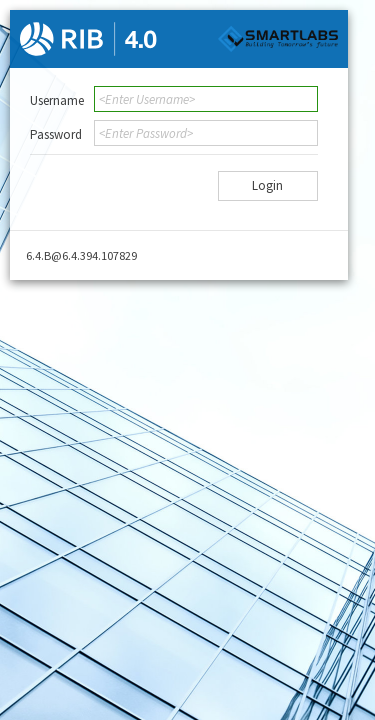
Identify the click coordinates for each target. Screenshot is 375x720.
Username (57, 100)
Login (267, 185)
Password (56, 134)
